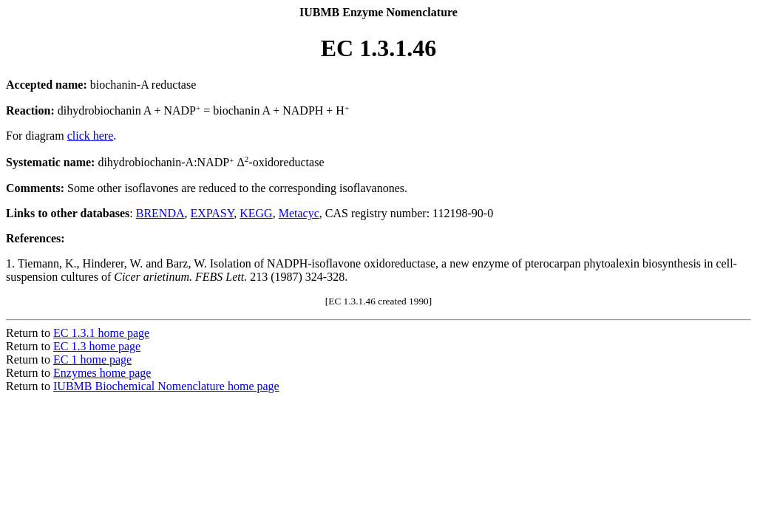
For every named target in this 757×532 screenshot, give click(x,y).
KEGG (256, 213)
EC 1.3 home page (97, 346)
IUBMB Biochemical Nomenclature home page (166, 386)
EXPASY (213, 213)
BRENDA (160, 213)
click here (91, 136)
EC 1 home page (92, 359)
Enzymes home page (102, 373)
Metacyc (299, 213)
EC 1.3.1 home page (101, 333)
